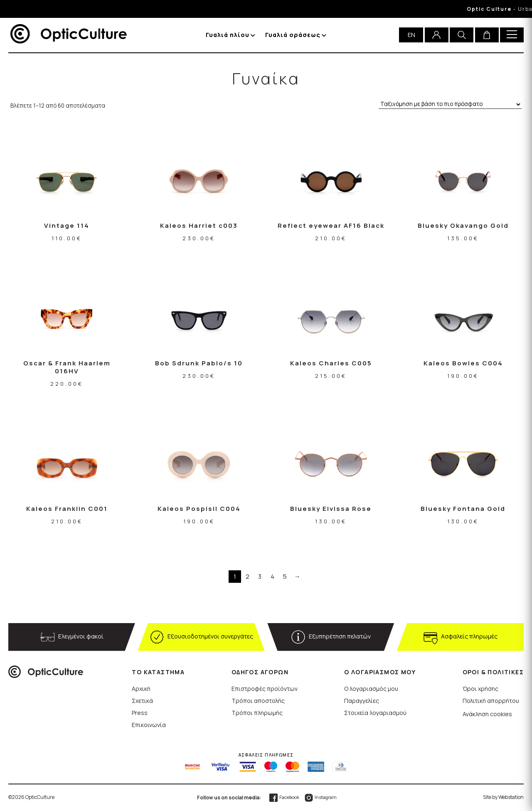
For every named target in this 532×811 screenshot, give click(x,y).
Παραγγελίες (362, 701)
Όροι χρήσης (480, 689)
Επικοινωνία (149, 725)
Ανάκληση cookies (487, 714)
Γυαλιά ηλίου (228, 35)
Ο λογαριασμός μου (371, 689)
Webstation (511, 797)
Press (140, 713)
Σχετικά (142, 701)
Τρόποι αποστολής (258, 701)
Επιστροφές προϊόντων (265, 689)
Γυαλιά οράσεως (293, 35)
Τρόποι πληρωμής (257, 713)
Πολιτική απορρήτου (491, 701)
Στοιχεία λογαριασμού (375, 713)
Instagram (320, 797)
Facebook (284, 797)
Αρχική (141, 689)
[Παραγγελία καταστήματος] (450, 105)
